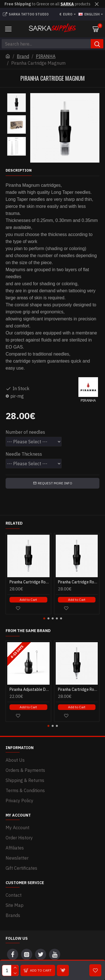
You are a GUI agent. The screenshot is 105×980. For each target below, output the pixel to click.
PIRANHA (46, 56)
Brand (23, 56)
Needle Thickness (24, 454)
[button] (44, 618)
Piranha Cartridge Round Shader (30, 582)
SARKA (67, 4)
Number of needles (25, 432)
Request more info (55, 483)
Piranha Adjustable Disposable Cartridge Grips (30, 689)
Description (19, 170)
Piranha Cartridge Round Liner (78, 582)
